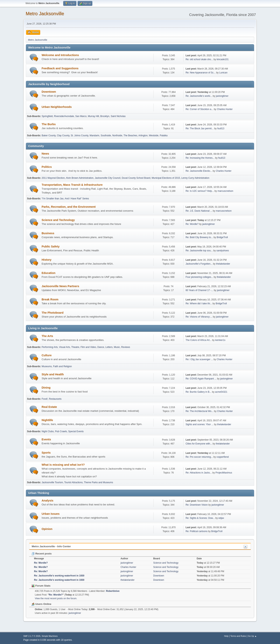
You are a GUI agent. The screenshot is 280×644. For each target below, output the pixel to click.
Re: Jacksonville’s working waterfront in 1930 (59, 576)
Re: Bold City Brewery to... (199, 237)
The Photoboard (52, 313)
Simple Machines (50, 636)
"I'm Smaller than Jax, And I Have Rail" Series (65, 199)
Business (48, 233)
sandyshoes (223, 251)
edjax (221, 518)
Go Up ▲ (252, 636)
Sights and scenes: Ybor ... (199, 424)
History (47, 260)
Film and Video (88, 347)
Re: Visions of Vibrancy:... (199, 317)
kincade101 (223, 59)
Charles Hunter (225, 109)
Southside (106, 135)
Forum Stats (41, 586)
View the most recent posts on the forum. (56, 598)
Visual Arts (65, 347)
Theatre (75, 347)
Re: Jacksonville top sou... (199, 251)
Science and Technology (58, 220)
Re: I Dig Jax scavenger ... (199, 359)
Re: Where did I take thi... (199, 304)
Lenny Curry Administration (195, 178)
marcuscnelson (225, 191)
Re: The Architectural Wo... (199, 411)
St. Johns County (80, 135)
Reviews (126, 347)
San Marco (81, 116)
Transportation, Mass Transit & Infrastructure (72, 185)
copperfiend (223, 457)
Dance (101, 347)
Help (226, 636)
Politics (47, 167)
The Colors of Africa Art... (198, 340)
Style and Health (53, 374)
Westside (154, 135)
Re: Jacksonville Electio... (199, 171)
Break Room (50, 299)
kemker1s (220, 340)
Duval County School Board (136, 178)
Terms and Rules (238, 636)
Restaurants (55, 399)
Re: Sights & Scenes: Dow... (200, 518)
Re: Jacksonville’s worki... (199, 96)
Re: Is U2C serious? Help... (200, 191)
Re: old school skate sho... (199, 59)
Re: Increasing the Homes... (200, 158)
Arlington (143, 135)
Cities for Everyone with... (199, 444)
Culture (47, 355)
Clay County (63, 135)
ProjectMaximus (224, 473)
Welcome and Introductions (60, 55)
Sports (46, 453)
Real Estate (49, 407)
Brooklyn (105, 116)
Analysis (47, 501)
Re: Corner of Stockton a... (199, 109)
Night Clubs (48, 431)
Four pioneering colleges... (199, 277)
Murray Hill (93, 116)
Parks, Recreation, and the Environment (69, 207)
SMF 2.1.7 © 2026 (32, 636)
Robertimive (113, 591)
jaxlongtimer (222, 96)
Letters (109, 347)
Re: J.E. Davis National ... (199, 211)
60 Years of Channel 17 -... (199, 290)
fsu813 (221, 128)
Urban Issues (51, 514)
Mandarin (94, 135)
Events (46, 439)
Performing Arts (50, 347)
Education (49, 273)
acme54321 (221, 392)
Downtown (49, 92)
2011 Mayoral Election (53, 178)
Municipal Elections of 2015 (166, 178)
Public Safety (51, 246)
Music (117, 347)
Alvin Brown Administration (80, 178)
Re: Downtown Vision (197, 505)
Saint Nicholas (118, 116)
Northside (117, 135)
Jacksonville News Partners (60, 286)
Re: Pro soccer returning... (199, 457)
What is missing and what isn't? (63, 465)
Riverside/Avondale (64, 116)
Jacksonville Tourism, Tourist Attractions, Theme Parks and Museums (77, 482)
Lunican (223, 73)
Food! (45, 399)
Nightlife (47, 420)
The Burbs (49, 124)
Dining (46, 388)
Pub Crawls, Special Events (69, 431)
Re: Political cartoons (196, 531)
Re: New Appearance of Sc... (200, 73)
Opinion (47, 529)
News (45, 154)
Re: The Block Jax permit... (199, 128)
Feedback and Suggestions (60, 68)
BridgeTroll (222, 237)
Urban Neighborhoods (57, 107)
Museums (47, 366)
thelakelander (223, 264)
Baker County (49, 135)
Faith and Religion (63, 366)
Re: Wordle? (192, 224)
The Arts (47, 336)
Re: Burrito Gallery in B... (198, 392)
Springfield (47, 116)
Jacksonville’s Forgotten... (199, 264)
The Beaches (130, 135)
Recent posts (42, 554)
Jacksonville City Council (108, 178)
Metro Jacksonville (45, 14)
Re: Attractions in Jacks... (199, 473)
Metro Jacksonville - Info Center (51, 546)
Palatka (164, 135)
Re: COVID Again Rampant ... (201, 379)
